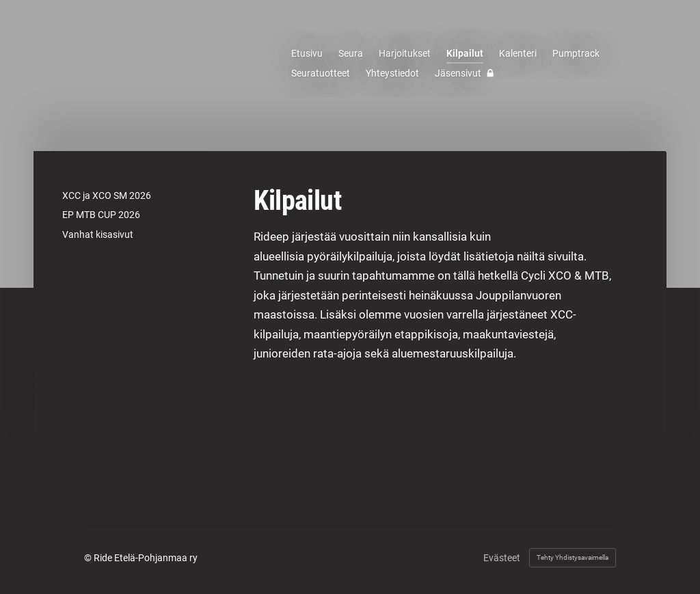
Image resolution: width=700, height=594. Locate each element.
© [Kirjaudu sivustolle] (89, 558)
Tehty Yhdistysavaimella (573, 557)
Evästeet (502, 558)
